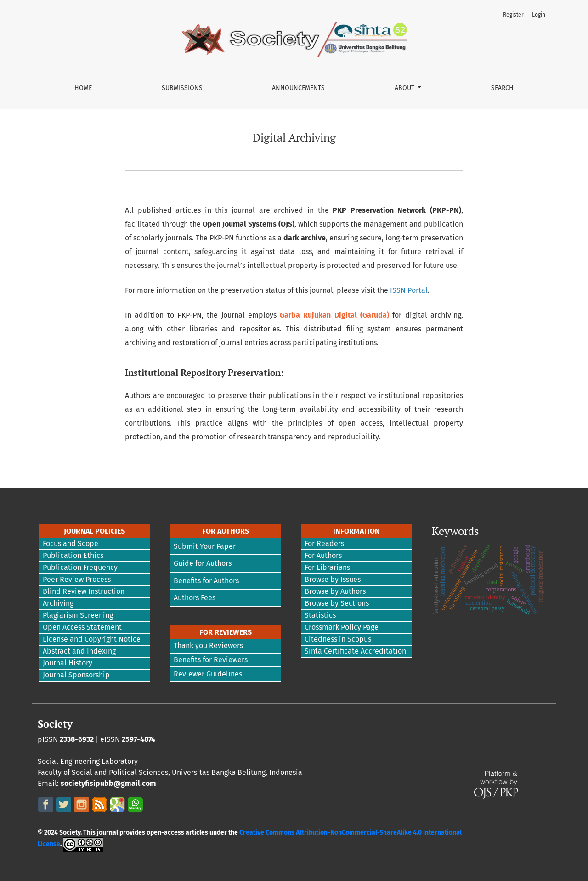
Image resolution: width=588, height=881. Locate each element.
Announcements (298, 88)
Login (539, 15)
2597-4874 (139, 739)
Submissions (182, 88)
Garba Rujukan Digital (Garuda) (334, 315)
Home (83, 88)
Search (502, 88)
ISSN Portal (409, 290)
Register (513, 15)
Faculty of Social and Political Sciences (103, 772)
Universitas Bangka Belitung (219, 772)
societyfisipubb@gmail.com (108, 783)
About (405, 88)
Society (55, 724)
